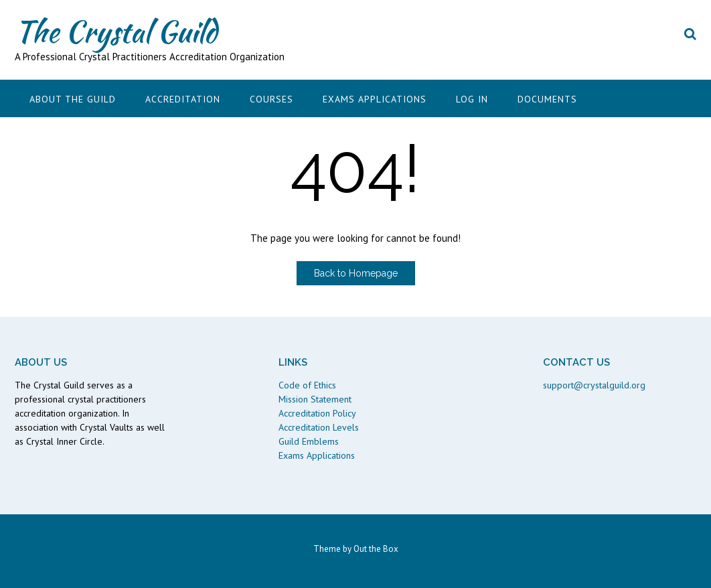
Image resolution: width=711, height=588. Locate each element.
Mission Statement (315, 399)
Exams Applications (375, 99)
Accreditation (183, 99)
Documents (547, 99)
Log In (472, 99)
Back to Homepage (356, 273)
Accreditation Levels (319, 427)
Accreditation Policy (317, 413)
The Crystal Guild (116, 31)
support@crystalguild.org (594, 385)
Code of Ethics (307, 385)
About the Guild (73, 99)
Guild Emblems (309, 441)
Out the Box (376, 549)
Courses (271, 99)
